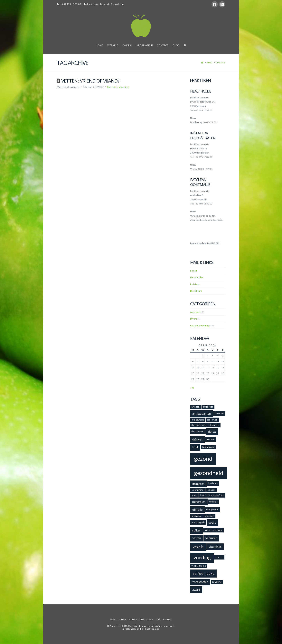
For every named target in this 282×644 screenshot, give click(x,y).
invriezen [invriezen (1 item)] (213, 483)
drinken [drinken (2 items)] (197, 439)
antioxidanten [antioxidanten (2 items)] (202, 413)
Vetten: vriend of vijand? (90, 81)
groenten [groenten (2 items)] (198, 484)
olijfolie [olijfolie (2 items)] (197, 509)
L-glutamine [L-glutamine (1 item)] (197, 490)
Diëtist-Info (196, 291)
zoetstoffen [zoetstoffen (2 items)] (200, 582)
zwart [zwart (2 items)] (196, 589)
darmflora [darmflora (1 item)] (214, 425)
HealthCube (196, 277)
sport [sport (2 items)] (212, 522)
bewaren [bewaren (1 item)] (219, 413)
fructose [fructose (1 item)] (211, 439)
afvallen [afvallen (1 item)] (196, 407)
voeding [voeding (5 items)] (202, 557)
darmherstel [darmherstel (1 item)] (198, 431)
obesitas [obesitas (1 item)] (213, 502)
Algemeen (196, 312)
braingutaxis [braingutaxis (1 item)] (198, 420)
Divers (194, 319)
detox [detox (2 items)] (212, 431)
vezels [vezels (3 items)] (198, 547)
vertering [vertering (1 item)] (217, 530)
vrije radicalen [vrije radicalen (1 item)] (199, 566)
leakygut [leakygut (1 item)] (211, 490)
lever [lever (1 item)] (203, 495)
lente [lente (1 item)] (194, 495)
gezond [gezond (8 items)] (203, 458)
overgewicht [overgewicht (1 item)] (212, 509)
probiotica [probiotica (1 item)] (209, 516)
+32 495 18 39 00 (71, 4)
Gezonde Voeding (118, 87)
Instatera (195, 284)
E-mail (193, 271)
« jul (192, 388)
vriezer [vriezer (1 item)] (219, 557)
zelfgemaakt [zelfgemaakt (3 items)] (203, 573)
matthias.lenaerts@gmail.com (107, 4)
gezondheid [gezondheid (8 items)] (209, 473)
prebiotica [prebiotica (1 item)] (196, 516)
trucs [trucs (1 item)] (207, 530)
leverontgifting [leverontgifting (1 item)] (216, 495)
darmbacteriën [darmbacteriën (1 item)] (199, 425)
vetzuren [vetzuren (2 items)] (211, 538)
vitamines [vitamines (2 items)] (215, 546)
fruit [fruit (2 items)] (195, 447)
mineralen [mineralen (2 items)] (199, 502)
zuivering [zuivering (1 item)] (217, 582)
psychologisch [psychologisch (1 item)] (198, 522)
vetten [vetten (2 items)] (197, 538)
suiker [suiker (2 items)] (196, 530)
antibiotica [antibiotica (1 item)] (208, 407)
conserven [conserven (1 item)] (212, 420)
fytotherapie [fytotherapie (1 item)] (208, 447)
